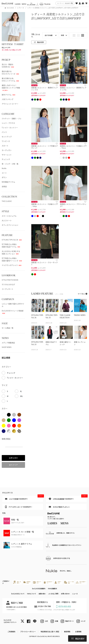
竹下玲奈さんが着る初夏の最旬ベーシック (12, 259)
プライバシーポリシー (28, 632)
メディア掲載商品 (8, 343)
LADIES (18, 4)
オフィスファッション (10, 225)
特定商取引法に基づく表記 (50, 632)
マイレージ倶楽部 (69, 582)
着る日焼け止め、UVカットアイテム (10, 79)
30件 (62, 35)
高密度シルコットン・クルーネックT (44, 263)
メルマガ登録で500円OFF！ (24, 498)
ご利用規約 (11, 632)
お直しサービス (37, 582)
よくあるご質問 (53, 594)
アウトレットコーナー (10, 104)
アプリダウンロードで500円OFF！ (19, 507)
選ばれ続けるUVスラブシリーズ (10, 73)
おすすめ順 (49, 35)
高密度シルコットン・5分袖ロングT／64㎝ (45, 205)
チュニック (6, 159)
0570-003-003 (65, 606)
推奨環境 (67, 632)
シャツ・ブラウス (8, 123)
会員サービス (58, 582)
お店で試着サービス (81, 582)
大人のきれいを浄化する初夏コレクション (11, 252)
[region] (44, 3)
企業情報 (78, 632)
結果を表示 (13, 458)
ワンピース (6, 141)
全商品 (4, 186)
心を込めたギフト (48, 582)
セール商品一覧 (8, 328)
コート (4, 173)
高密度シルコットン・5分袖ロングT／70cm (73, 147)
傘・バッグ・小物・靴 (10, 164)
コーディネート (7, 289)
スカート (5, 146)
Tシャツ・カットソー (10, 128)
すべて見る (81, 294)
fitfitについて (32, 594)
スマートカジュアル (9, 216)
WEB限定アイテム (8, 182)
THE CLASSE (7, 201)
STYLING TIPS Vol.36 (12, 240)
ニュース (75, 594)
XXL (21, 396)
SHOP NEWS (7, 347)
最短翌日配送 (27, 582)
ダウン (4, 177)
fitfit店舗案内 (52, 589)
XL (21, 391)
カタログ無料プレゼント (59, 507)
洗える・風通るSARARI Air (8, 66)
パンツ (4, 132)
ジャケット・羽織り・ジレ (12, 118)
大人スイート (7, 220)
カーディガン (7, 150)
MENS (24, 4)
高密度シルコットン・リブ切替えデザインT (44, 147)
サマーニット (7, 155)
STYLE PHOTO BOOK (10, 280)
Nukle (4, 168)
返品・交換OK (17, 582)
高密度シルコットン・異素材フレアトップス (44, 89)
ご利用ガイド (6, 582)
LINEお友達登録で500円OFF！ (68, 498)
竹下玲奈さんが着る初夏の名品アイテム (11, 245)
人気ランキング (8, 99)
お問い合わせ (65, 594)
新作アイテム (8, 95)
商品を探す (78, 639)
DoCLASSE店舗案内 (39, 589)
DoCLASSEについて (18, 594)
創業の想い (42, 594)
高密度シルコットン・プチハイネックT (73, 205)
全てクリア (13, 465)
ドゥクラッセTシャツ (12, 265)
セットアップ (7, 137)
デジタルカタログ (8, 284)
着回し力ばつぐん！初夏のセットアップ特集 (11, 88)
